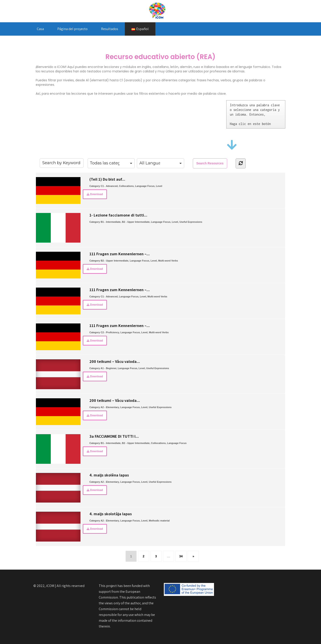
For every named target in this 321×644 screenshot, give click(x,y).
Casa (40, 29)
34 (181, 556)
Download (95, 194)
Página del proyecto (72, 29)
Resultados (110, 29)
